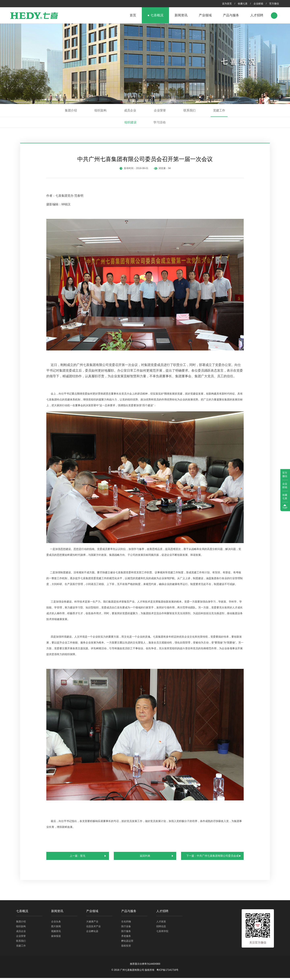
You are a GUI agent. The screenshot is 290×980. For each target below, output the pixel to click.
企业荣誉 (160, 110)
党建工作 (219, 110)
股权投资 (126, 948)
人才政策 (161, 924)
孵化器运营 (127, 943)
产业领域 (205, 15)
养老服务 (126, 938)
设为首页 (227, 4)
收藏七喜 (243, 4)
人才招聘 (257, 15)
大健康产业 (92, 924)
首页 (133, 15)
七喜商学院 (162, 933)
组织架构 (100, 110)
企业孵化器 (92, 933)
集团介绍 (71, 110)
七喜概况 (157, 15)
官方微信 (274, 4)
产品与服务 (231, 15)
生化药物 (126, 924)
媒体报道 (56, 938)
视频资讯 (56, 933)
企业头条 (56, 924)
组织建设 (130, 122)
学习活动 (159, 122)
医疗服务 (126, 933)
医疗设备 (126, 928)
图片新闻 (56, 928)
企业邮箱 (258, 4)
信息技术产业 (93, 928)
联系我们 (190, 110)
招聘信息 (161, 928)
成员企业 (130, 110)
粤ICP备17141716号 (167, 972)
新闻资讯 (181, 15)
